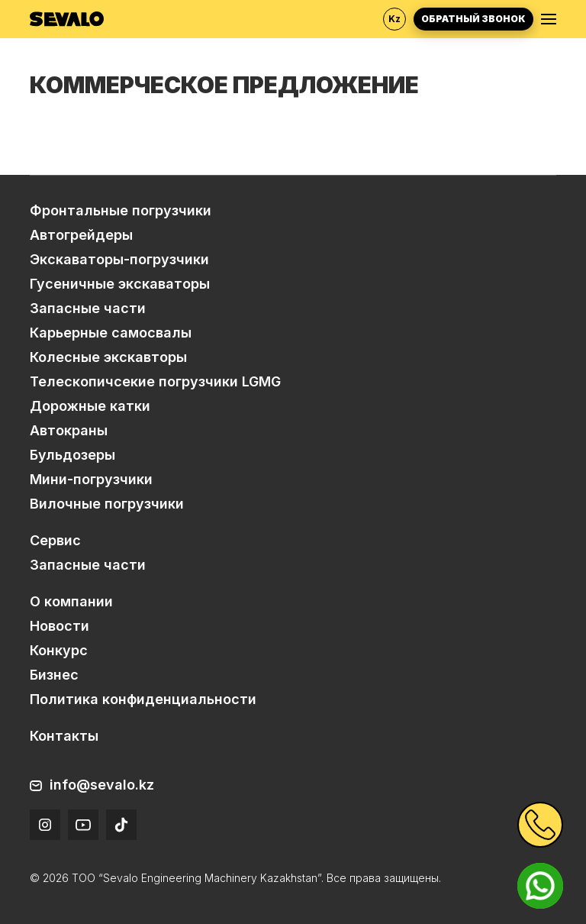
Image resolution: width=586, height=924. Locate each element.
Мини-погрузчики (91, 479)
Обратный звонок (473, 19)
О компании (71, 601)
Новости (60, 626)
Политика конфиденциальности (143, 699)
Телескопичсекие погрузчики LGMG (155, 381)
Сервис (55, 540)
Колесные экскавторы (108, 357)
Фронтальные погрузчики (121, 210)
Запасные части (88, 308)
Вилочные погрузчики (107, 504)
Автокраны (69, 430)
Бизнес (54, 675)
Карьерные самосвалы (111, 333)
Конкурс (59, 650)
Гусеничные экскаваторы (120, 284)
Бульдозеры (72, 455)
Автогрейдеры (81, 235)
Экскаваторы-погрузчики (119, 259)
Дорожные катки (90, 406)
